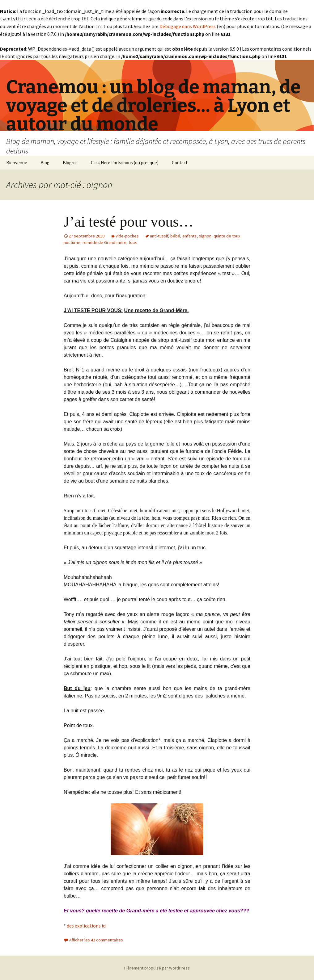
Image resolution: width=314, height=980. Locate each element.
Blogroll (70, 162)
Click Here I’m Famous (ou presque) (125, 162)
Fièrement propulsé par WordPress (157, 967)
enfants (189, 235)
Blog (45, 162)
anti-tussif (159, 235)
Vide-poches (127, 235)
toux (133, 242)
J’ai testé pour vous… (129, 221)
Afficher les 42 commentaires (96, 939)
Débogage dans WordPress (188, 26)
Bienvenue (17, 162)
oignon (205, 235)
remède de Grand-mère (104, 242)
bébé (175, 235)
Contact (180, 162)
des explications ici (87, 925)
